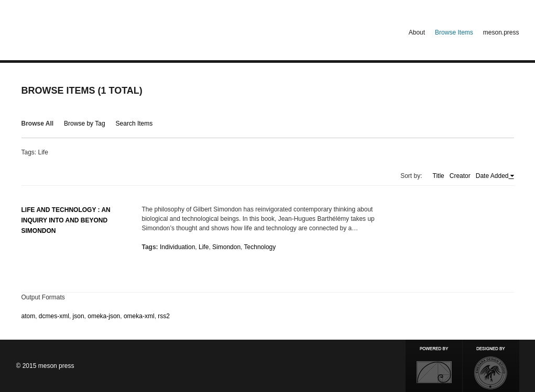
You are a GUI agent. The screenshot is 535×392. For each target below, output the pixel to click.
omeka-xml (139, 316)
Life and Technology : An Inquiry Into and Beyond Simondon (66, 220)
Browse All (38, 124)
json (79, 316)
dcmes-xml (54, 316)
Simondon (226, 247)
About (417, 32)
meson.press (501, 32)
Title (439, 176)
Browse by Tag (85, 124)
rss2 (164, 316)
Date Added (492, 176)
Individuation (177, 247)
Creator (460, 176)
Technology (260, 247)
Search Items (134, 124)
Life (204, 247)
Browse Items (454, 32)
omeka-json (104, 316)
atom (29, 316)
